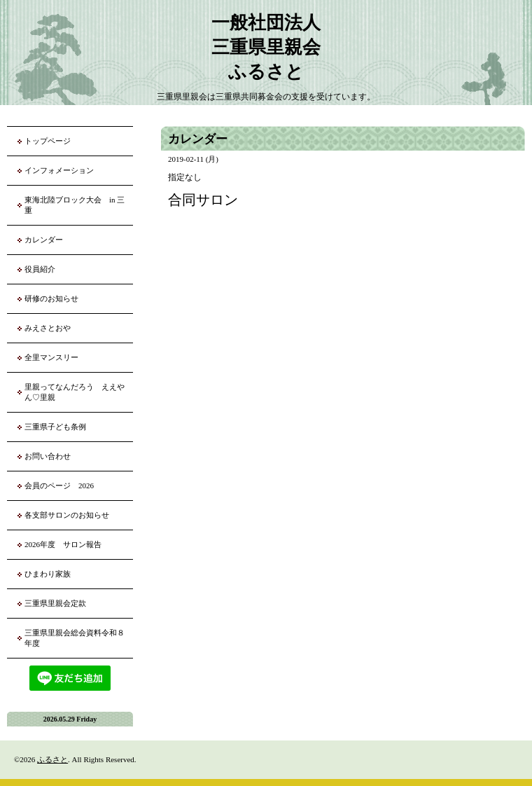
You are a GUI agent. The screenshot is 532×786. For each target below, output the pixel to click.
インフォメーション (59, 170)
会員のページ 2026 (59, 485)
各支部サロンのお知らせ (67, 515)
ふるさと (52, 759)
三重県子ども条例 (55, 427)
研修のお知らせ (51, 298)
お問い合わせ (48, 456)
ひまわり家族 (51, 574)
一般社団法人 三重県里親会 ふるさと (266, 47)
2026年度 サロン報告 (63, 544)
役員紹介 (40, 269)
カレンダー (44, 240)
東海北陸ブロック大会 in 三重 (75, 205)
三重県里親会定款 (55, 603)
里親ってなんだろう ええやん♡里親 (75, 392)
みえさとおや (48, 328)
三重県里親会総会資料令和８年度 (75, 638)
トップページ (48, 141)
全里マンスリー (51, 357)
